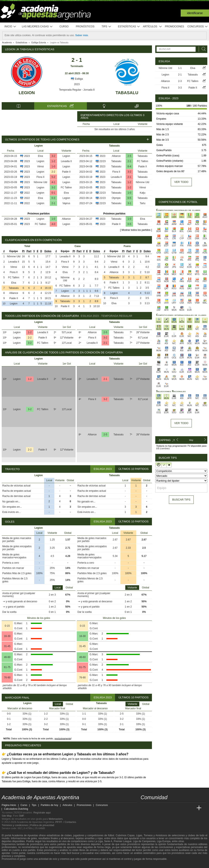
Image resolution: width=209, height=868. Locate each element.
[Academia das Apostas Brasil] (160, 808)
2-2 (53, 172)
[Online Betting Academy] (168, 808)
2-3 (180, 81)
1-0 (53, 166)
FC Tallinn (66, 188)
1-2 (53, 161)
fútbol (111, 835)
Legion (27, 93)
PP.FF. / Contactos (66, 822)
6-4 (129, 166)
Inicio (10, 27)
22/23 (103, 161)
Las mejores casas (37, 27)
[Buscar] (202, 49)
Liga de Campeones (144, 841)
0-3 (53, 198)
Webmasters (56, 819)
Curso (64, 26)
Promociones (174, 26)
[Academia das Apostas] (152, 808)
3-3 (180, 88)
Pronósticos (85, 26)
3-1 (129, 203)
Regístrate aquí (42, 813)
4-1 (53, 182)
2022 (27, 193)
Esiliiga (77, 79)
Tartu (143, 203)
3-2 (53, 156)
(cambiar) (165, 448)
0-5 (129, 198)
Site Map (7, 816)
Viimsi (40, 166)
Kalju (143, 193)
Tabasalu (127, 93)
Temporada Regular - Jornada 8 (77, 90)
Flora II (40, 177)
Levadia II (66, 161)
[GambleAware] (12, 864)
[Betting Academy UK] (191, 808)
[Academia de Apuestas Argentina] (144, 808)
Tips (106, 27)
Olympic (116, 198)
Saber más (82, 35)
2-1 (53, 203)
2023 (77, 84)
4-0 (53, 224)
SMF (21, 816)
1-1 (180, 68)
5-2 (53, 177)
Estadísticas (129, 27)
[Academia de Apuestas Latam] (183, 808)
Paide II (66, 172)
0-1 (53, 193)
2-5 (129, 156)
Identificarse (195, 13)
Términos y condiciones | (16, 825)
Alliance (66, 219)
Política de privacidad (42, 825)
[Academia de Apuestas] (175, 808)
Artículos (152, 27)
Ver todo (181, 182)
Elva (40, 156)
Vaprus (66, 203)
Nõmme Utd (40, 182)
